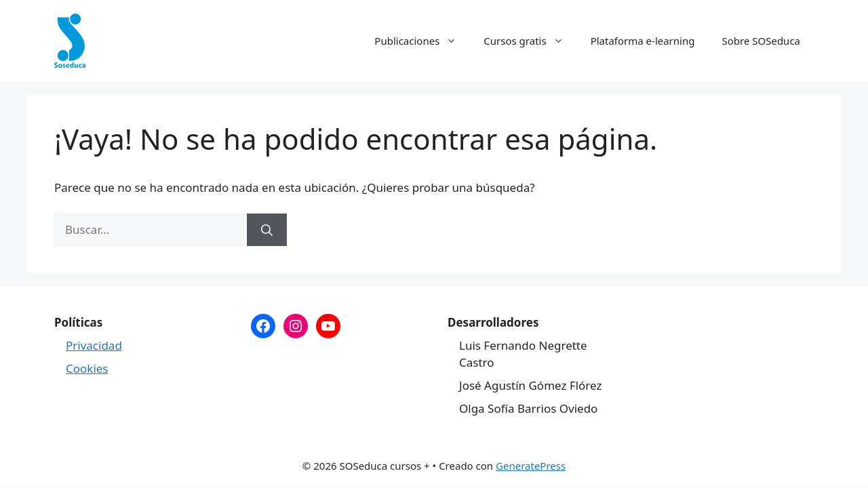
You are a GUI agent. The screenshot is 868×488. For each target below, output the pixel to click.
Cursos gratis (530, 41)
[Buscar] (267, 230)
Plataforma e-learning (643, 41)
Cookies (87, 368)
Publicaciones (422, 41)
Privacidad (94, 345)
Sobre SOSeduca (761, 41)
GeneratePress (531, 466)
